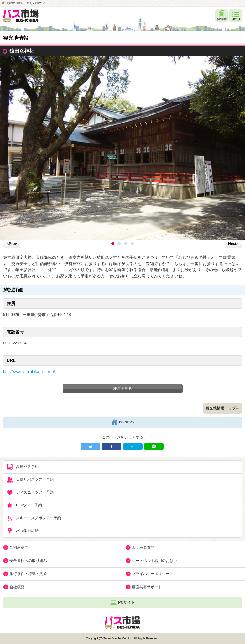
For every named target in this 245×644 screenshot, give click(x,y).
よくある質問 (143, 547)
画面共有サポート (147, 587)
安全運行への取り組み (28, 561)
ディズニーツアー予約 (30, 493)
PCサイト (122, 603)
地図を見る (122, 389)
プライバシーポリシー (151, 574)
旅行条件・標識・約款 (28, 574)
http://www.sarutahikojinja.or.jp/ (29, 372)
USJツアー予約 (24, 505)
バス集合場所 (23, 531)
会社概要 (17, 587)
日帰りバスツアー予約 (30, 480)
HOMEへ (123, 422)
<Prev (12, 244)
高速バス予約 (23, 467)
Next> (233, 244)
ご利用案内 (19, 547)
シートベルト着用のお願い (154, 561)
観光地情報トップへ (222, 408)
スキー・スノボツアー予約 (34, 518)
